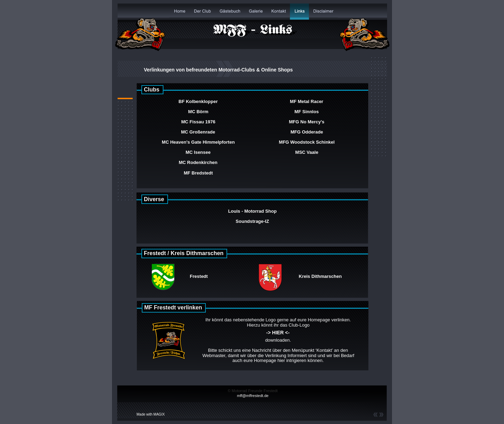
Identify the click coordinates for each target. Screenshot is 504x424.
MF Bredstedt (198, 173)
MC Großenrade (198, 132)
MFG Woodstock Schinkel (307, 142)
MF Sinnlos (306, 112)
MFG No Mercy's (307, 122)
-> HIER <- (278, 333)
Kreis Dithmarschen (320, 276)
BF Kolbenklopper (198, 101)
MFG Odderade (307, 132)
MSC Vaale (307, 152)
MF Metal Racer (306, 101)
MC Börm (198, 112)
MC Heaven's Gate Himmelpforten (198, 142)
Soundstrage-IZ (252, 221)
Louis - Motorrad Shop (253, 211)
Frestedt (199, 276)
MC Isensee (198, 152)
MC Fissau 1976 (198, 122)
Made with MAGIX (151, 414)
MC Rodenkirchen (198, 162)
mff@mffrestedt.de (253, 396)
